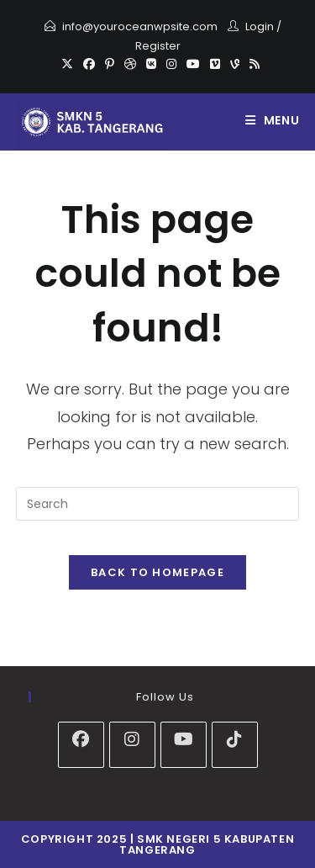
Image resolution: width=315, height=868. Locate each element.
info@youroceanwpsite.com (140, 26)
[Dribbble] (130, 64)
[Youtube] (193, 64)
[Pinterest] (110, 64)
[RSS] (252, 64)
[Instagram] (171, 64)
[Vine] (235, 64)
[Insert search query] (158, 504)
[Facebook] (89, 64)
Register (158, 46)
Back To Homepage (157, 572)
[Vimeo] (215, 64)
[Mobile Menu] (273, 120)
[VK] (151, 64)
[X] (67, 64)
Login (260, 26)
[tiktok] (235, 745)
